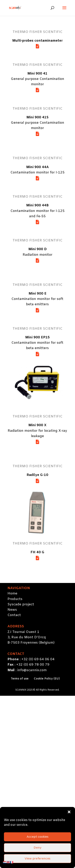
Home (12, 594)
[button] (69, 824)
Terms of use (20, 679)
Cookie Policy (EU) (47, 679)
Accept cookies (37, 849)
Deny (37, 860)
